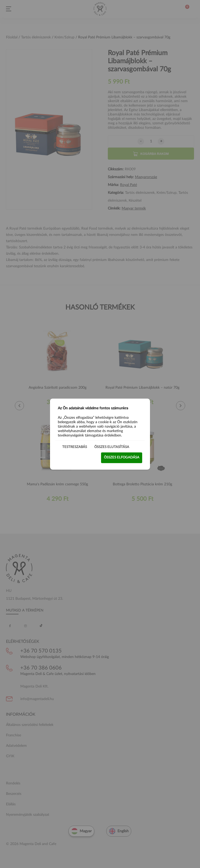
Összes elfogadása (122, 458)
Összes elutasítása (112, 447)
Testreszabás (75, 447)
